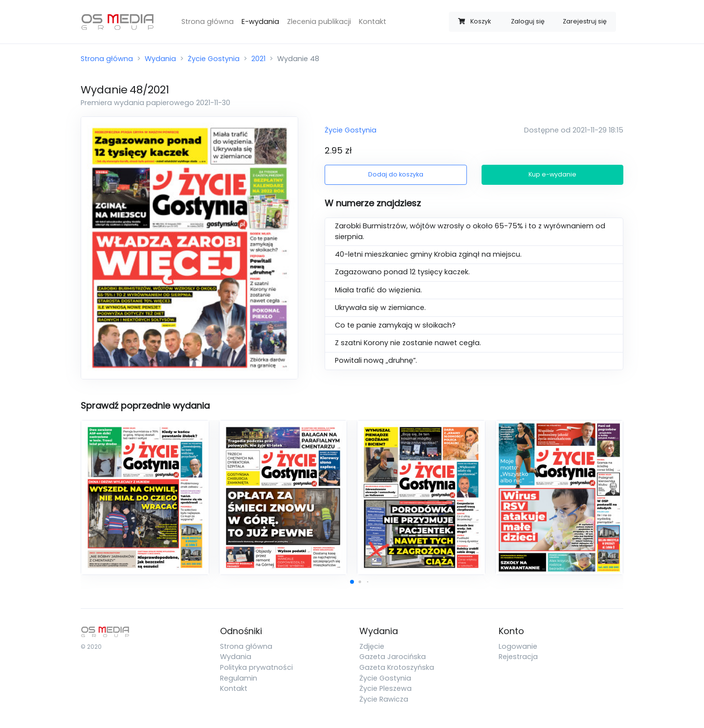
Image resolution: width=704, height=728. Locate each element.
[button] (352, 582)
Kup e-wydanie (552, 174)
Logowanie (518, 646)
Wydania (160, 59)
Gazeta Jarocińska (393, 657)
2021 (258, 59)
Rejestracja (518, 657)
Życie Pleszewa (385, 688)
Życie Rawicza (384, 699)
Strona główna (208, 22)
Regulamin (239, 678)
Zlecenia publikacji (319, 22)
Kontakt (373, 22)
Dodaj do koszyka (396, 174)
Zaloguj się (528, 21)
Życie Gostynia (214, 59)
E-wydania (260, 22)
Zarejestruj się (585, 21)
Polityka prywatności (256, 667)
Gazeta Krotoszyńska (397, 667)
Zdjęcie (372, 646)
